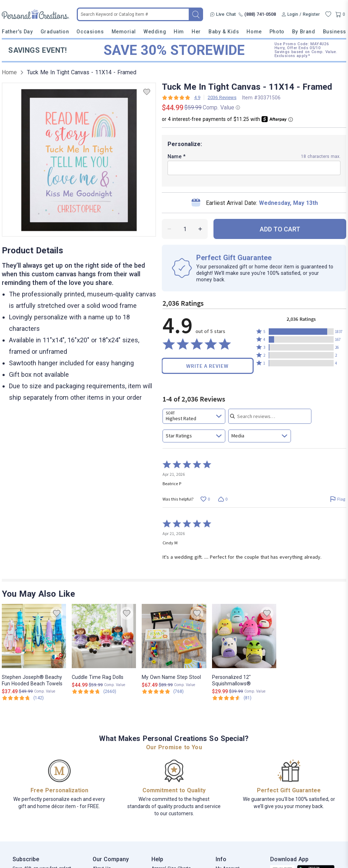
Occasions (90, 32)
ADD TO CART (280, 229)
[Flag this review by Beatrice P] (337, 499)
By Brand (304, 32)
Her (196, 32)
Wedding (155, 32)
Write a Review (207, 366)
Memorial (124, 32)
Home (254, 32)
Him (179, 32)
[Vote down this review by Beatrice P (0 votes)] (223, 499)
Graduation (55, 32)
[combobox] (194, 416)
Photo (277, 32)
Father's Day (17, 32)
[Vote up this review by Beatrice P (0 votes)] (205, 499)
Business (335, 32)
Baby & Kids (224, 32)
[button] (301, 332)
